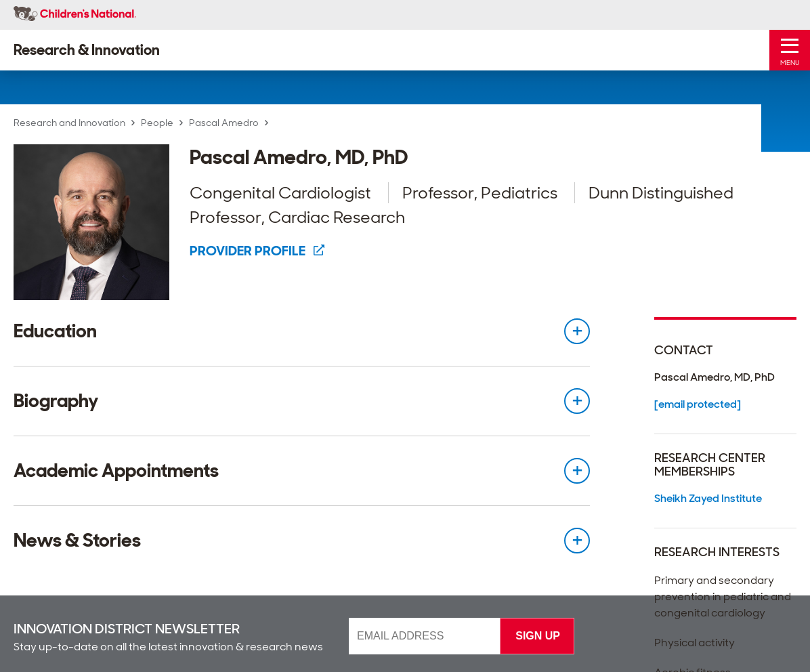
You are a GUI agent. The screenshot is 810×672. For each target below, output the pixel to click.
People (157, 123)
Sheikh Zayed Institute (708, 498)
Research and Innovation (69, 123)
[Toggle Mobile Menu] (790, 50)
